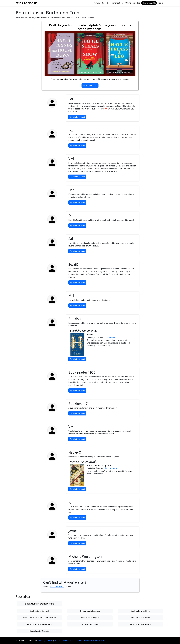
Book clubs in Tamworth (141, 624)
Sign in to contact (77, 117)
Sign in (161, 3)
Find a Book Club (27, 3)
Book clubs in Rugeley (90, 618)
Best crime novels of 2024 (94, 640)
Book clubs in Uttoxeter (39, 631)
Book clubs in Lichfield (141, 611)
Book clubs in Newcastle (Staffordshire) (39, 618)
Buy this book (111, 337)
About (57, 640)
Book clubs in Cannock (40, 611)
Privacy (42, 640)
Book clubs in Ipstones (90, 611)
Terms (50, 640)
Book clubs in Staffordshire (39, 604)
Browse (96, 3)
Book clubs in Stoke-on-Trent (39, 624)
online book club (57, 587)
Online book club (133, 3)
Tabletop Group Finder (71, 640)
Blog (104, 3)
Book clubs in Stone (90, 624)
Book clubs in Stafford (141, 618)
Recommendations (115, 3)
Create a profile (149, 3)
